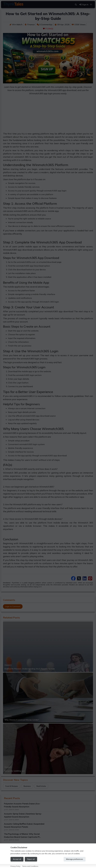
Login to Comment (13, 606)
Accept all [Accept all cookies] (17, 859)
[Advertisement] (48, 115)
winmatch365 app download (59, 311)
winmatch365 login (28, 444)
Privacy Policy (15, 866)
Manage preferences (75, 859)
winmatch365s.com (26, 262)
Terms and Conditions (30, 866)
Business (27, 786)
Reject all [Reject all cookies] (31, 859)
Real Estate (41, 786)
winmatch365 (86, 140)
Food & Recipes (12, 786)
